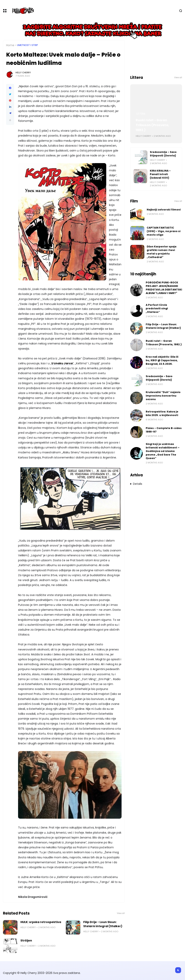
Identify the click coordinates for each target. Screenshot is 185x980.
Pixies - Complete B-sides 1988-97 (164, 430)
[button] (10, 120)
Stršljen (26, 941)
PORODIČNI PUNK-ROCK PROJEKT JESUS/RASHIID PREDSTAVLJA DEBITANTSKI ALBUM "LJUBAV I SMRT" (164, 288)
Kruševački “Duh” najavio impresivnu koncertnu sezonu (163, 396)
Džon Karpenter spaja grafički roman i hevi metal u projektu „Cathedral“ (162, 252)
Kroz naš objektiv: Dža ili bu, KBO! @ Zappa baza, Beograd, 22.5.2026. (162, 360)
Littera (141, 114)
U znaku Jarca (62, 363)
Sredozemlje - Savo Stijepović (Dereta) (163, 154)
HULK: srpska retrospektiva (41, 922)
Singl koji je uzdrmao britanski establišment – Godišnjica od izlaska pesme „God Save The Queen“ (163, 451)
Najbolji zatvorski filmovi (164, 210)
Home (10, 45)
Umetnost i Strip (27, 45)
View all (121, 913)
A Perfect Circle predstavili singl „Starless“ (157, 308)
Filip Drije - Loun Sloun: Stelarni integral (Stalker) (103, 924)
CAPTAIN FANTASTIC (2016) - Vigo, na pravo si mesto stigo (164, 231)
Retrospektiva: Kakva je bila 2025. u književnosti (162, 413)
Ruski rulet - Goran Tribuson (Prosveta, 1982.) (152, 125)
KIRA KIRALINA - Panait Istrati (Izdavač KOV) (160, 174)
